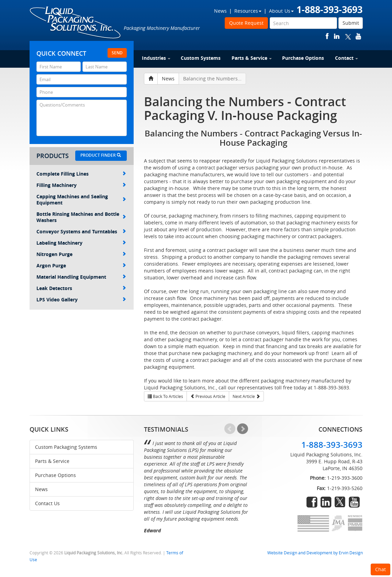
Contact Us (47, 503)
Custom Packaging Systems (66, 447)
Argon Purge (81, 265)
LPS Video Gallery (81, 299)
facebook (327, 36)
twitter (348, 36)
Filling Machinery (81, 185)
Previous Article (208, 396)
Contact (346, 58)
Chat (380, 569)
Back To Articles (165, 396)
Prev (230, 429)
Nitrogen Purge (81, 254)
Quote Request (246, 23)
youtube (358, 36)
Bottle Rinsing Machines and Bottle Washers (81, 217)
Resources (248, 11)
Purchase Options (303, 58)
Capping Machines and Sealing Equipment (81, 199)
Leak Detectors (81, 288)
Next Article (246, 396)
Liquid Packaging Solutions (76, 23)
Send (117, 53)
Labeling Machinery (81, 243)
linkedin (337, 36)
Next (243, 429)
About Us (281, 11)
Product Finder (101, 155)
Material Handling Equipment (81, 277)
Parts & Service (252, 58)
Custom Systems (201, 58)
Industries (156, 58)
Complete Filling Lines (81, 174)
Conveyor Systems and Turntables (81, 231)
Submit (351, 23)
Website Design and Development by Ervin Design (315, 553)
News (220, 11)
